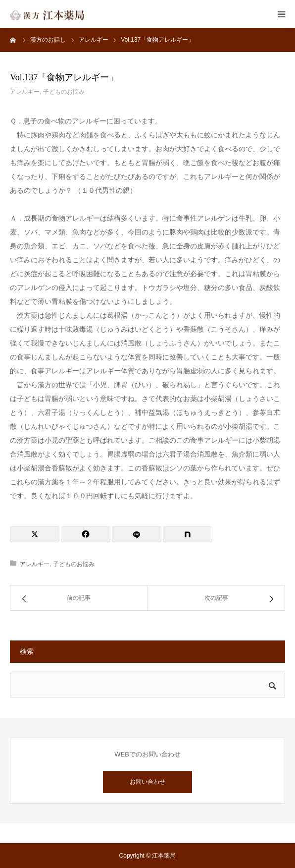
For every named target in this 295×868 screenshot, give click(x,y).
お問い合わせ (147, 782)
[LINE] (137, 534)
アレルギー (25, 92)
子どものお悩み (64, 92)
